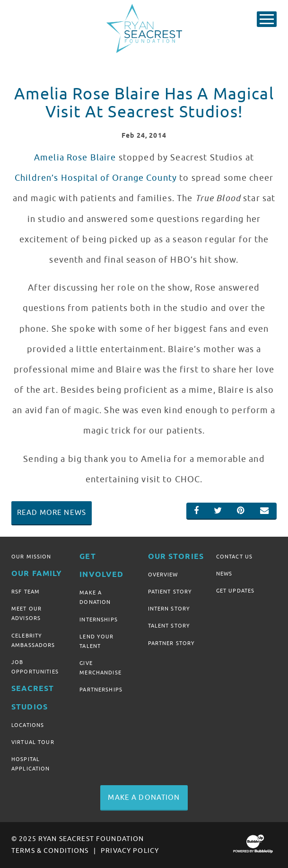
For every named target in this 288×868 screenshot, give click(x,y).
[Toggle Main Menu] (267, 19)
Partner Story (172, 643)
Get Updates (236, 591)
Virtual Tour (33, 742)
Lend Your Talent (96, 641)
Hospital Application (31, 764)
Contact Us (234, 557)
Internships (99, 620)
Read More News (52, 513)
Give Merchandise (100, 668)
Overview (163, 575)
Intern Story (169, 609)
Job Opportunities (35, 667)
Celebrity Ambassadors (33, 640)
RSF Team (26, 592)
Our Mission (31, 557)
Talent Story (169, 626)
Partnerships (101, 690)
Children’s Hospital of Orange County (96, 178)
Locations (28, 725)
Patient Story (170, 592)
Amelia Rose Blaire (75, 158)
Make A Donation (95, 597)
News (224, 574)
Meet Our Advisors (26, 613)
